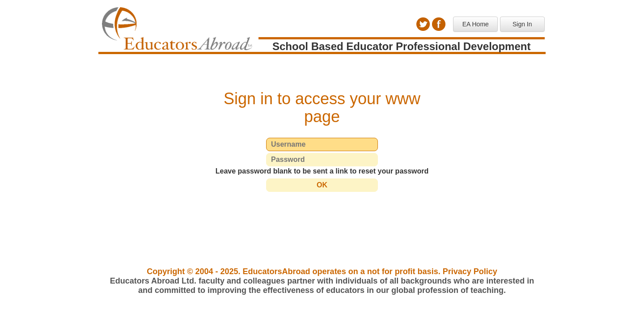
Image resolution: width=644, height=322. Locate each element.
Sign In (522, 24)
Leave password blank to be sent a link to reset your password (322, 171)
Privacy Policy (470, 271)
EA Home (476, 24)
